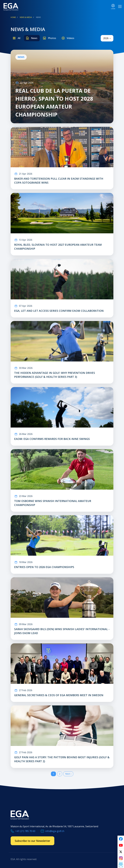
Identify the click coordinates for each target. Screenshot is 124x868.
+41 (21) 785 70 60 (25, 831)
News (34, 38)
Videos (70, 38)
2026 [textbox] (106, 38)
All (19, 38)
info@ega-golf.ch (55, 831)
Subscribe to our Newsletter (32, 841)
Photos (52, 38)
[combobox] (107, 38)
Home (13, 17)
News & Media (26, 17)
